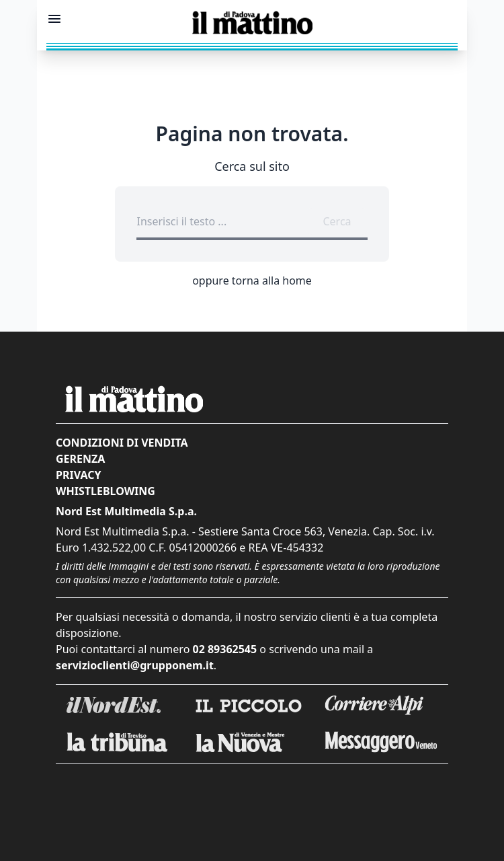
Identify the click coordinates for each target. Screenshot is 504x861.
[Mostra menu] (54, 19)
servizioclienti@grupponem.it (135, 665)
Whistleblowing (106, 491)
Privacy (78, 475)
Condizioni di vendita (122, 443)
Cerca (337, 221)
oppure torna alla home (252, 280)
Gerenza (80, 459)
